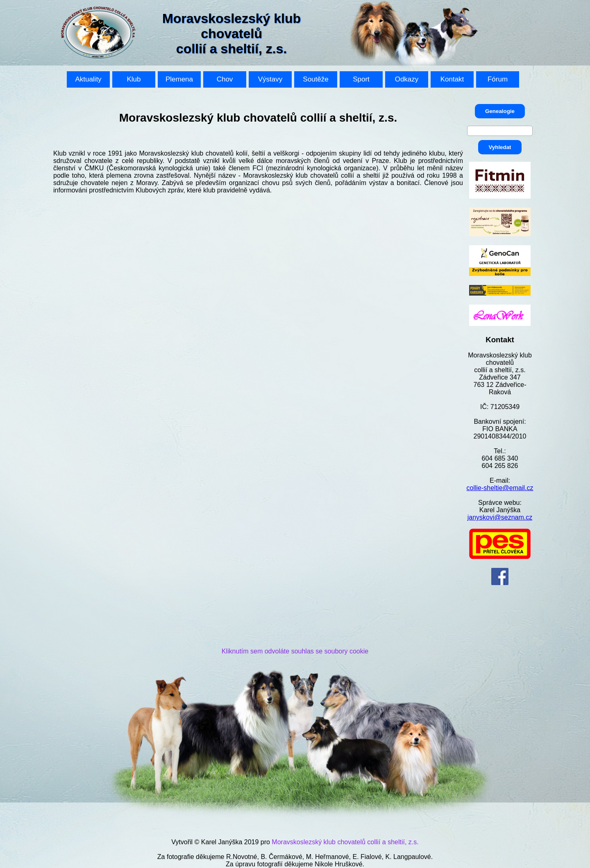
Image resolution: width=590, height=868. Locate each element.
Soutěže (315, 79)
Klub (134, 79)
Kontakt (452, 79)
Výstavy (270, 79)
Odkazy (407, 79)
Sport (361, 79)
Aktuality (88, 79)
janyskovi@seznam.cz (500, 517)
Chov (225, 79)
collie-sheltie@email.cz (500, 488)
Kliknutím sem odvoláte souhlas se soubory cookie (295, 651)
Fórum (498, 79)
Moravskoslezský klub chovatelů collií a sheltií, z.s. (345, 842)
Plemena (179, 79)
